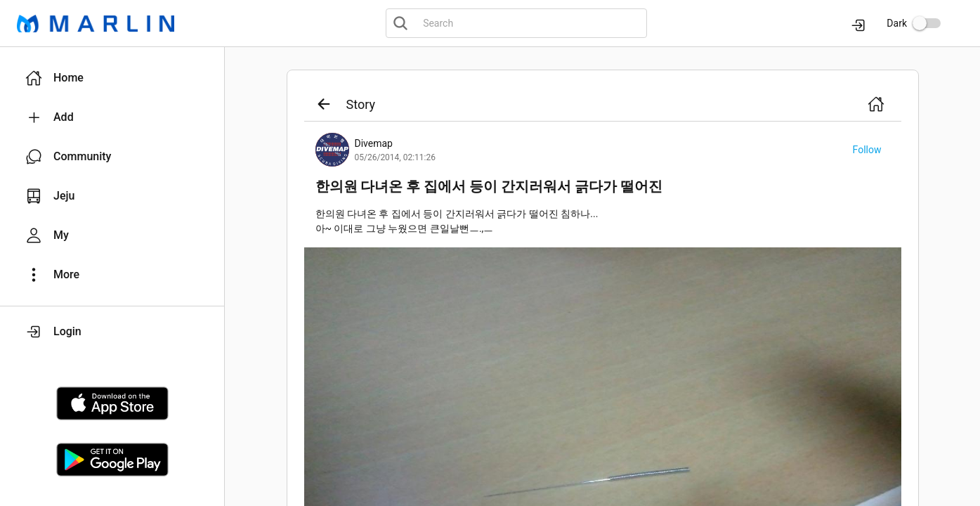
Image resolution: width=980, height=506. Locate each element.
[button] (112, 78)
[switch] (927, 23)
